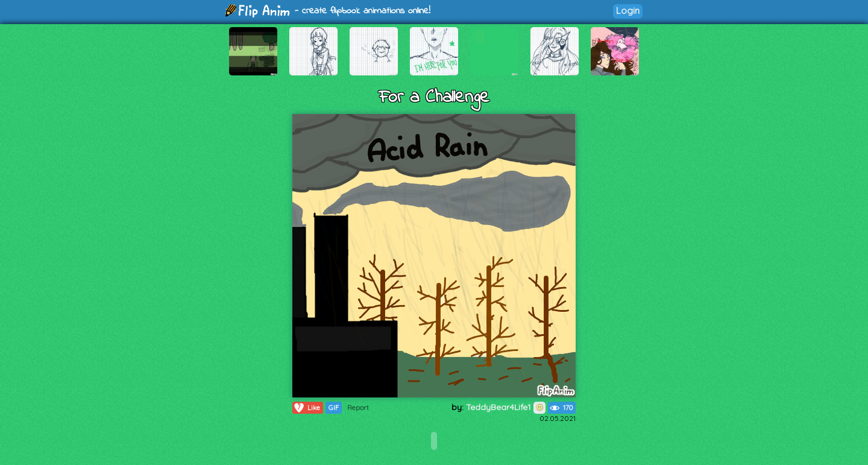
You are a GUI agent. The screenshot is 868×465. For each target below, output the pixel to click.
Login (628, 11)
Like (307, 408)
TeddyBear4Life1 (506, 407)
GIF (334, 408)
